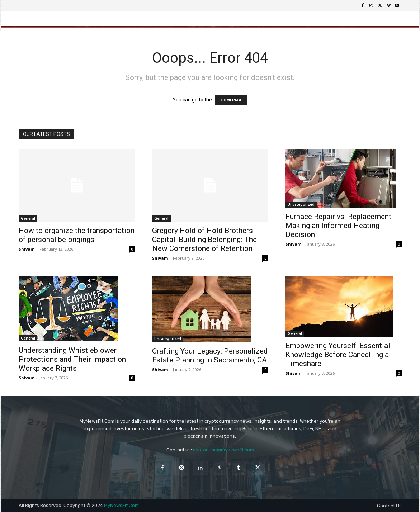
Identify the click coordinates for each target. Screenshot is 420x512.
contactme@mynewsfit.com (223, 450)
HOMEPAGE (231, 100)
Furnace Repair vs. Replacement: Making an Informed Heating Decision (339, 226)
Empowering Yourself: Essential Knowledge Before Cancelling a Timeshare (338, 355)
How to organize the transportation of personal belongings (77, 235)
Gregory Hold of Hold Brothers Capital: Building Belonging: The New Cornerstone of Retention (204, 240)
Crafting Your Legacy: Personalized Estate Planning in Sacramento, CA (210, 355)
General (28, 218)
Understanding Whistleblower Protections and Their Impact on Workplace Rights (72, 359)
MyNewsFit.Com (121, 505)
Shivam (27, 249)
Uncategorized (301, 204)
